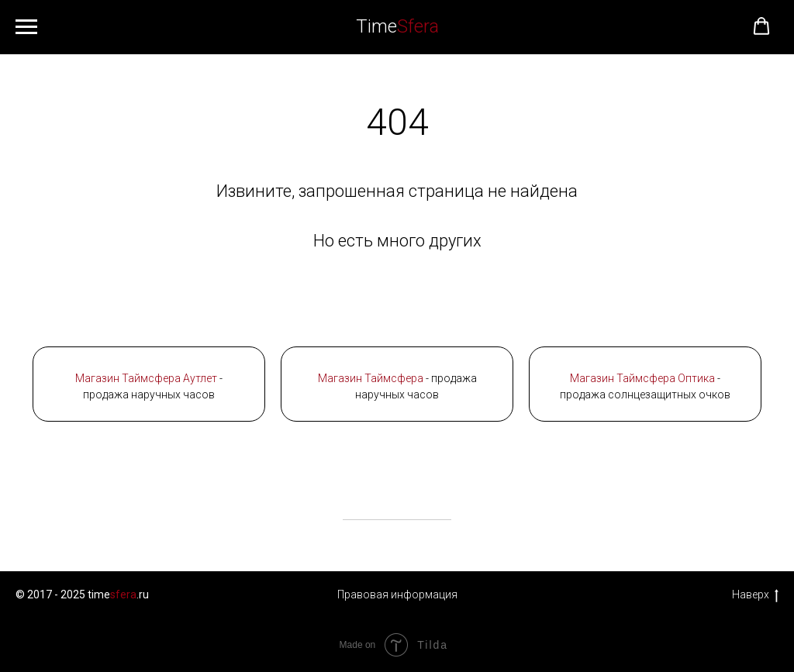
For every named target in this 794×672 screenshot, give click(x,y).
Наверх (755, 595)
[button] (761, 26)
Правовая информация (397, 594)
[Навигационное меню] (26, 27)
